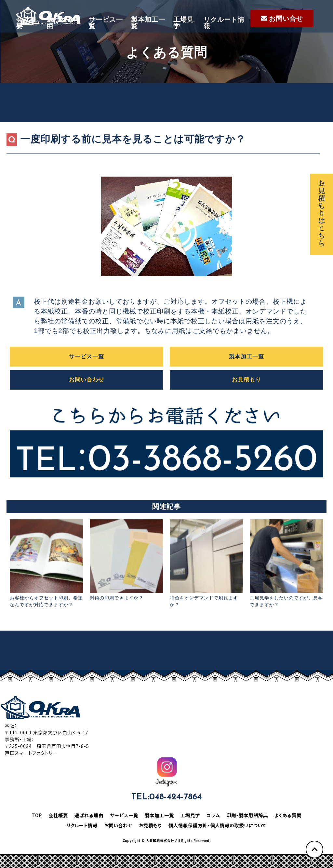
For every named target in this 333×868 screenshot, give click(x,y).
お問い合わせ (87, 380)
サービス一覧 (106, 23)
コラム (213, 815)
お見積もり (246, 380)
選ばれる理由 (64, 23)
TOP (37, 815)
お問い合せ (282, 19)
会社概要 (27, 23)
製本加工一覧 (148, 23)
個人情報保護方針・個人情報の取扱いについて (218, 825)
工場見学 (184, 23)
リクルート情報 (224, 23)
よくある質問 (288, 815)
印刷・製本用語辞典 (247, 815)
